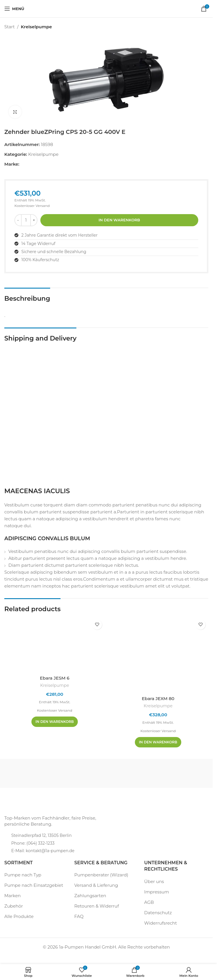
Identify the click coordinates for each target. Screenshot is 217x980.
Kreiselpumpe (36, 27)
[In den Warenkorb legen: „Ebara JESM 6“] (55, 722)
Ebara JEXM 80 (158, 698)
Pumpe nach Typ (23, 875)
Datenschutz (158, 913)
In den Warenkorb (119, 220)
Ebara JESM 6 (54, 678)
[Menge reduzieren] (18, 220)
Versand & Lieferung (96, 885)
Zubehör (14, 906)
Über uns (154, 881)
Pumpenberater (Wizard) (101, 875)
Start (10, 27)
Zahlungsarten (90, 896)
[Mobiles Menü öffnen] (14, 9)
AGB (149, 902)
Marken (13, 896)
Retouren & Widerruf (97, 906)
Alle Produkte (19, 916)
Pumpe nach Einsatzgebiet (34, 885)
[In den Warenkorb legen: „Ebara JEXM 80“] (158, 742)
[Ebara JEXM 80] (158, 655)
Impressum (156, 892)
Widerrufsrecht (161, 923)
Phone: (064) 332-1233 (33, 843)
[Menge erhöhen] (34, 220)
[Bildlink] (36, 804)
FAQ (79, 916)
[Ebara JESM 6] (55, 645)
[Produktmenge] (26, 220)
